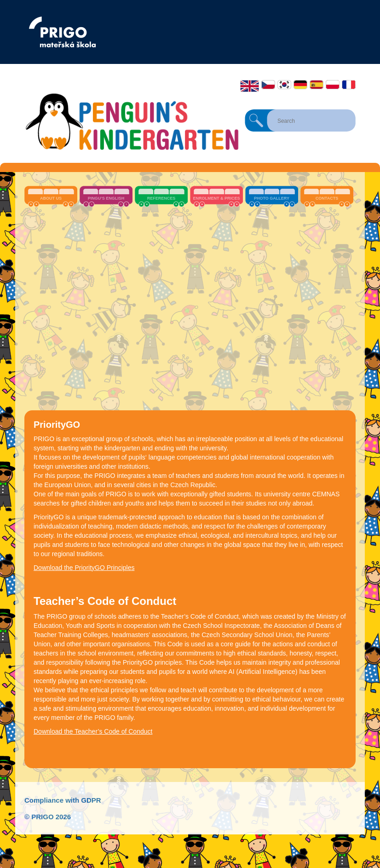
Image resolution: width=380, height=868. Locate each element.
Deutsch (300, 85)
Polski (333, 85)
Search (256, 121)
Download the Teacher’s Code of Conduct (93, 731)
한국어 (284, 85)
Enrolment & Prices (216, 198)
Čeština (268, 85)
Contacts (327, 198)
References (161, 198)
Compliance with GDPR (63, 800)
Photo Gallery (272, 198)
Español (317, 85)
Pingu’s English (106, 198)
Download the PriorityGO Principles (84, 568)
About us (51, 198)
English (250, 86)
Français (349, 85)
